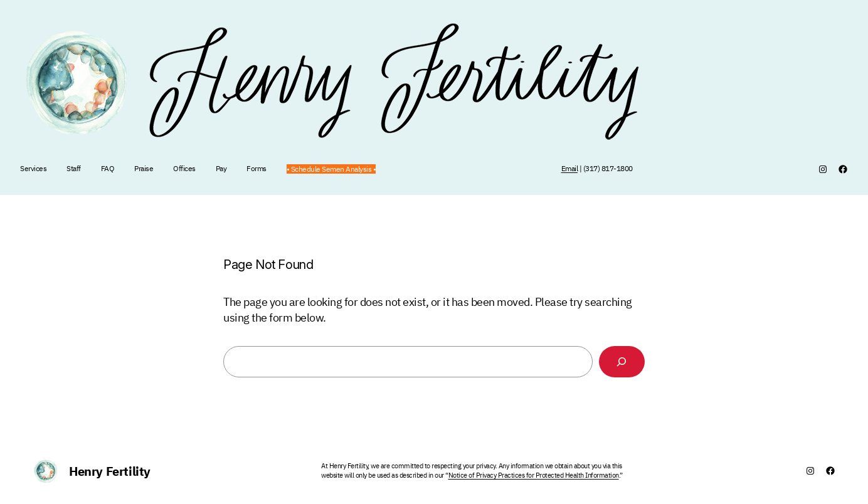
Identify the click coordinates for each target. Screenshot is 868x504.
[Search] (622, 362)
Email (570, 168)
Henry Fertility (110, 471)
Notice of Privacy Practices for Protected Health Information (534, 475)
